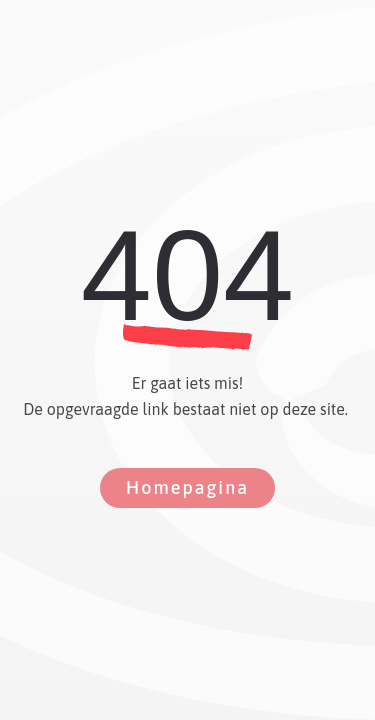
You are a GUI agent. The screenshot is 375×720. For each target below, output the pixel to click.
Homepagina (187, 487)
